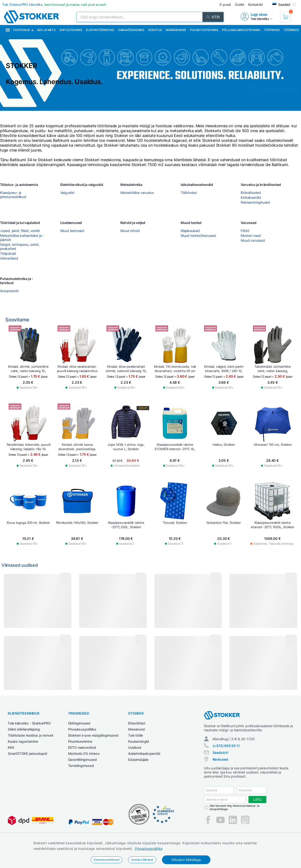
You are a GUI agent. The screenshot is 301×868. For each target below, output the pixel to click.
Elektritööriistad (100, 30)
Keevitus (155, 30)
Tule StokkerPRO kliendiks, (54, 4)
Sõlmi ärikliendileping (24, 729)
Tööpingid (272, 30)
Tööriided (291, 30)
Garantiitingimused (82, 760)
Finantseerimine (80, 741)
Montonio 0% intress (84, 753)
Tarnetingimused (81, 766)
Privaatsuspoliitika (149, 848)
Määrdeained (176, 30)
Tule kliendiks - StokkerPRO (29, 723)
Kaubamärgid (139, 741)
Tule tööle (135, 735)
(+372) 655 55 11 (226, 746)
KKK (11, 747)
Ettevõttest (137, 723)
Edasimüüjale (138, 760)
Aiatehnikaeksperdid (144, 753)
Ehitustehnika (71, 30)
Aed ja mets (46, 30)
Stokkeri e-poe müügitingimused (93, 735)
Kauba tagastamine (23, 741)
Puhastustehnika (204, 30)
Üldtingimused (79, 723)
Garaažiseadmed (131, 30)
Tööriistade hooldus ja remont (31, 735)
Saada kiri (220, 753)
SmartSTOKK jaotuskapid (27, 753)
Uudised (135, 747)
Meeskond (136, 729)
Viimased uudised (20, 565)
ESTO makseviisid (82, 747)
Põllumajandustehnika (241, 30)
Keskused (220, 759)
